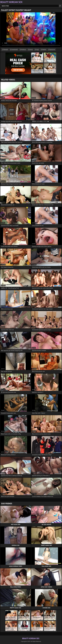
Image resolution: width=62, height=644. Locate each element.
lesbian (44, 50)
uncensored (15, 50)
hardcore (24, 50)
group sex (52, 50)
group (31, 50)
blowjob (6, 50)
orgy (38, 50)
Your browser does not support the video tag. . (31, 30)
